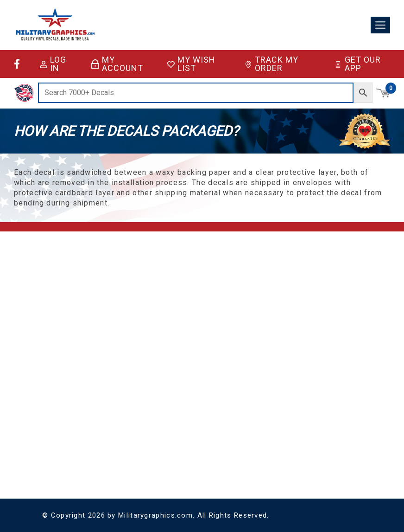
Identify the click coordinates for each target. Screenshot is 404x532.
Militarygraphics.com (155, 515)
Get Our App (357, 64)
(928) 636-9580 (62, 323)
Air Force (54, 417)
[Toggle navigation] (380, 25)
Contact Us (140, 307)
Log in (53, 64)
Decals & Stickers (116, 396)
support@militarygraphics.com (84, 311)
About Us (138, 285)
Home (134, 273)
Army (49, 406)
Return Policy (143, 318)
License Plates (111, 407)
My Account (117, 64)
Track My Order (272, 64)
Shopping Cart (256, 273)
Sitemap (137, 340)
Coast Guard (59, 428)
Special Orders (112, 429)
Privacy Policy (143, 329)
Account (248, 285)
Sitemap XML (143, 351)
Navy (49, 461)
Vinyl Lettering (111, 418)
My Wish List (191, 64)
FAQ (131, 296)
